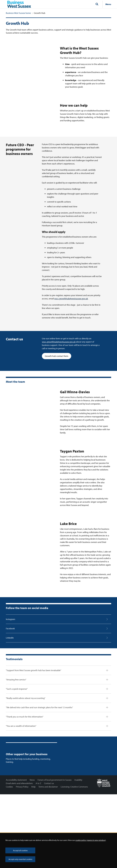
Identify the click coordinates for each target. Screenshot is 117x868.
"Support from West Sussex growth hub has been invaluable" (34, 727)
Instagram (11, 676)
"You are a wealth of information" (21, 783)
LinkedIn (10, 694)
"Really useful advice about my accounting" (26, 755)
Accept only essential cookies (20, 859)
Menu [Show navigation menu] (108, 4)
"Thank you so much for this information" (25, 773)
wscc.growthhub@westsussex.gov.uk (71, 355)
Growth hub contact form (58, 413)
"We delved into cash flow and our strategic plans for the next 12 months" (39, 764)
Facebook (10, 685)
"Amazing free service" (16, 736)
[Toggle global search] (97, 4)
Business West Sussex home (18, 13)
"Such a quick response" (17, 745)
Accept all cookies (20, 850)
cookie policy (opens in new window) (91, 840)
